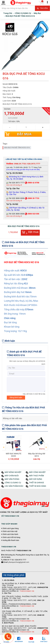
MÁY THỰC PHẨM (36, 476)
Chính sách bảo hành (10, 534)
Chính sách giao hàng (10, 528)
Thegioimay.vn (27, 591)
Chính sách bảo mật (10, 531)
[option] (14, 447)
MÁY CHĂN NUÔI (12, 476)
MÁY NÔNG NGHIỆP (13, 472)
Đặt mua (24, 134)
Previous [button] (4, 445)
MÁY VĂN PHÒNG (12, 479)
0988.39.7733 (20, 164)
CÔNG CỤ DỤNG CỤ (13, 483)
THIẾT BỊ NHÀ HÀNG (38, 486)
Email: (16, 562)
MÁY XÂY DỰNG (36, 479)
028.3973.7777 (34, 164)
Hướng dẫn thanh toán (11, 540)
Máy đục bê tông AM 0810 (37, 455)
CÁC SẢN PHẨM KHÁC (14, 486)
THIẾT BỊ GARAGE (37, 483)
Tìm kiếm (42, 8)
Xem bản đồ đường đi (14, 185)
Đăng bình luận (16, 397)
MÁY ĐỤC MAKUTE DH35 (14, 455)
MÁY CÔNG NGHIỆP (37, 472)
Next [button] (46, 445)
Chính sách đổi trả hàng (11, 537)
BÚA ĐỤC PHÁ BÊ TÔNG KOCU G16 (17, 148)
